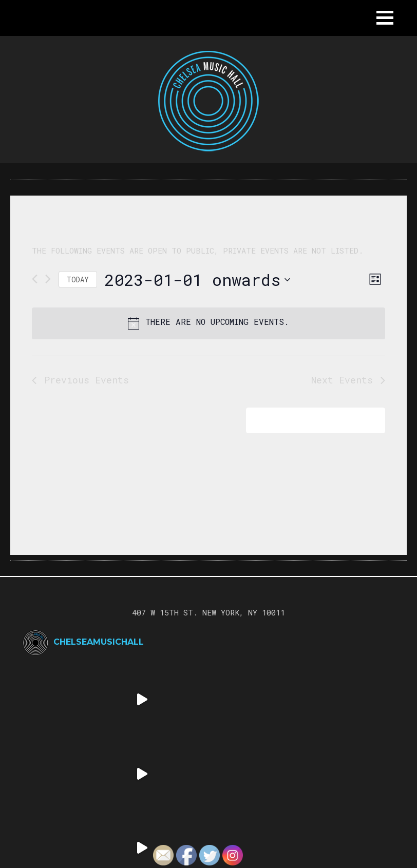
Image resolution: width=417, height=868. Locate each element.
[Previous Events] (35, 279)
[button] (385, 18)
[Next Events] (48, 279)
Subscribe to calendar (308, 420)
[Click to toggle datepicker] (197, 279)
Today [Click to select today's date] (78, 279)
